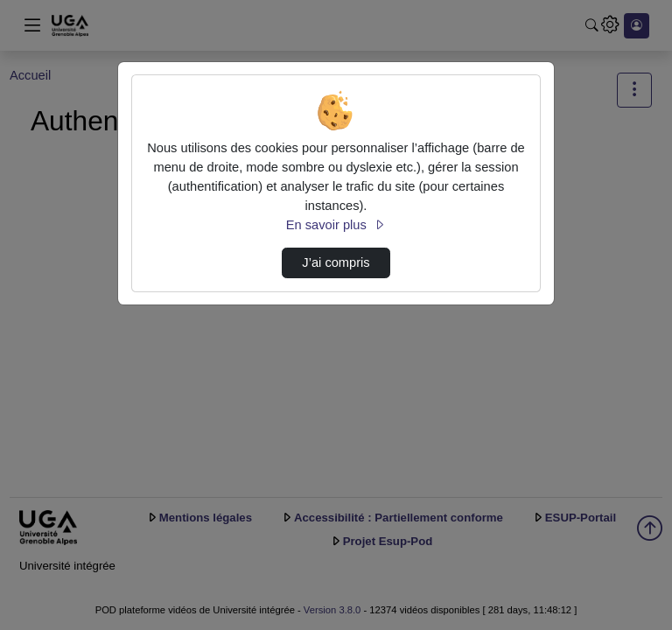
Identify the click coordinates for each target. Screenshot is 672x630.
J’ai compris (336, 262)
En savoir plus (336, 225)
